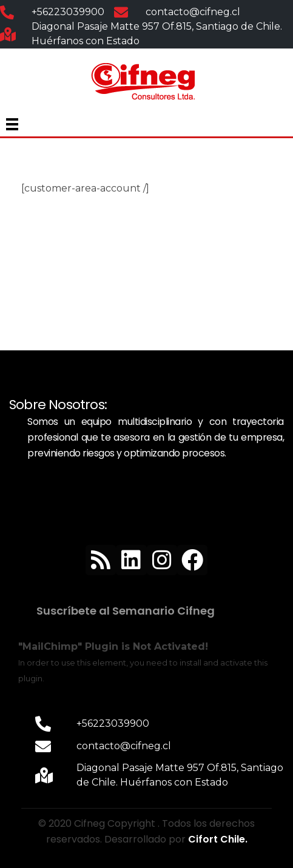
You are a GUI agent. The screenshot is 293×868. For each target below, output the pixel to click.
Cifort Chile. (218, 839)
